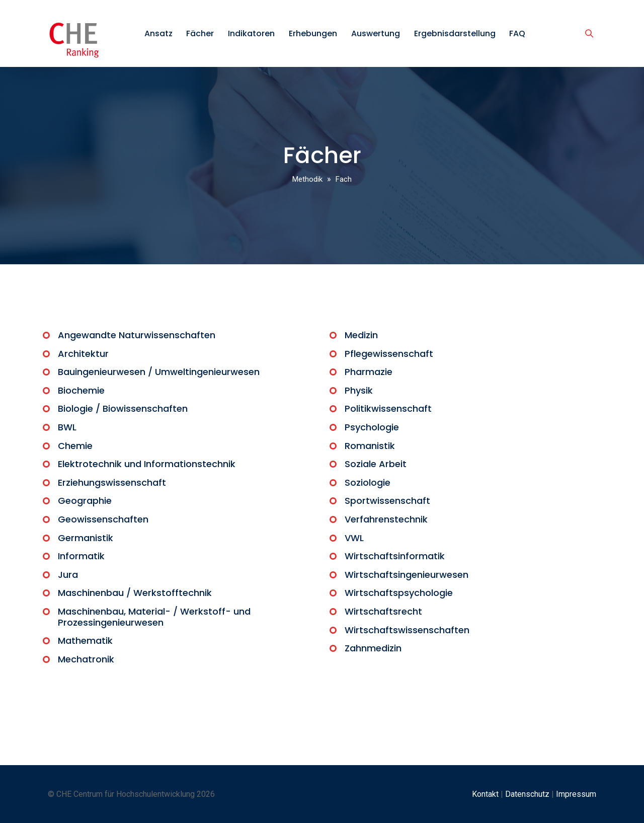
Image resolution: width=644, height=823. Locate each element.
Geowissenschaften (103, 519)
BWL (67, 427)
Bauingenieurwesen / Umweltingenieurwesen (159, 372)
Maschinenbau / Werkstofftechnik (135, 593)
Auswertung (376, 33)
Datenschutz (527, 794)
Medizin (361, 335)
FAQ (517, 33)
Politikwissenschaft (388, 408)
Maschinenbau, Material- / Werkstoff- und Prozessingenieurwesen (154, 617)
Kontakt (485, 794)
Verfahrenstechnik (386, 519)
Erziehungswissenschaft (112, 482)
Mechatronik (86, 659)
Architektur (83, 354)
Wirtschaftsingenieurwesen (407, 575)
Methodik (307, 179)
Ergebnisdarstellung (455, 33)
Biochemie (81, 390)
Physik (359, 390)
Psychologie (372, 427)
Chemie (75, 446)
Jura (68, 575)
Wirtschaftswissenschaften (407, 630)
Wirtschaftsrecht (383, 611)
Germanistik (86, 538)
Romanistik (370, 446)
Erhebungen (313, 33)
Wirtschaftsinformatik (395, 556)
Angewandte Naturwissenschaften (137, 335)
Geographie (85, 501)
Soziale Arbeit (376, 464)
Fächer (200, 33)
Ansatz (158, 33)
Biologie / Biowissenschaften (123, 408)
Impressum (576, 794)
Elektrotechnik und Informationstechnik (147, 464)
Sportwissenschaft (387, 501)
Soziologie (368, 482)
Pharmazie (369, 372)
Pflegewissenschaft (389, 354)
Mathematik (85, 641)
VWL (354, 538)
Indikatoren (251, 33)
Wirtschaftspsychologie (399, 593)
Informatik (81, 556)
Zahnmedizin (373, 648)
